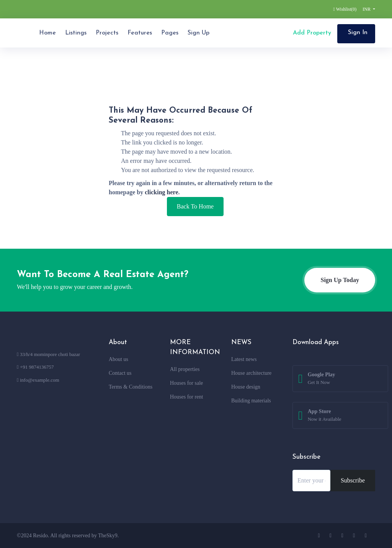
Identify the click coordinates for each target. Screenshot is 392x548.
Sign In (358, 33)
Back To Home (195, 206)
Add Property (311, 33)
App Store (325, 416)
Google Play (322, 379)
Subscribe (353, 480)
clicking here (161, 192)
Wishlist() (345, 9)
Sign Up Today (340, 280)
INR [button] (367, 9)
